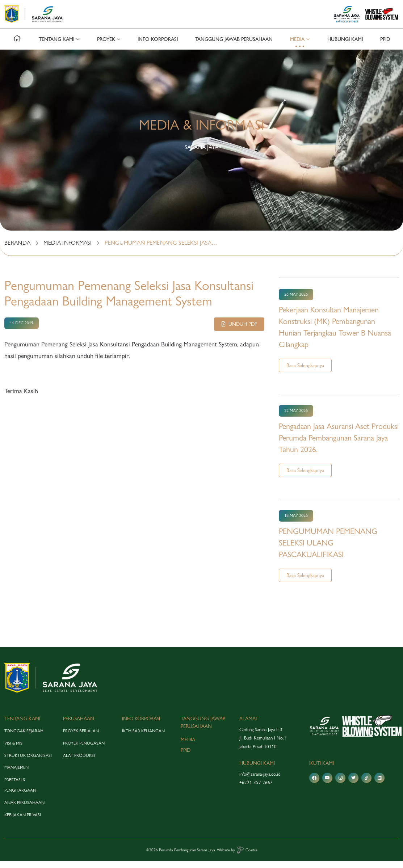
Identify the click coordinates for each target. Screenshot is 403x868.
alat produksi (79, 762)
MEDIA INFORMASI (68, 250)
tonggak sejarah (24, 738)
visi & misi (14, 750)
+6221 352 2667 (256, 789)
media (188, 747)
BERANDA (17, 250)
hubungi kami (345, 47)
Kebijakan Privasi (23, 822)
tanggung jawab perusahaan (234, 47)
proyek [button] (106, 47)
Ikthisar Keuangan (143, 738)
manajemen (16, 775)
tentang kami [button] (56, 47)
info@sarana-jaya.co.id (260, 781)
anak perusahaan (24, 810)
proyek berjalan (81, 738)
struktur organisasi (28, 762)
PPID (385, 47)
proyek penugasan (84, 750)
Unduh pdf (239, 331)
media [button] (297, 47)
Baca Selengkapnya (305, 372)
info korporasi (158, 47)
